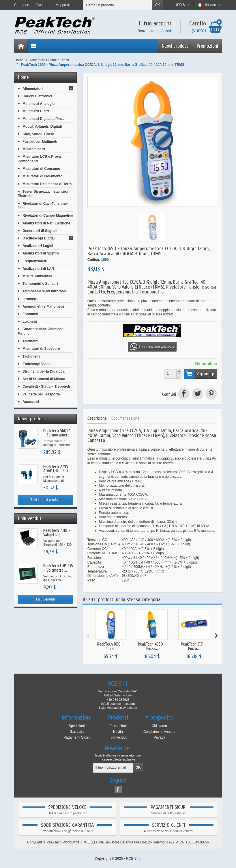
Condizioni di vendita (159, 732)
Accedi (166, 31)
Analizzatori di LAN (38, 268)
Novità (118, 732)
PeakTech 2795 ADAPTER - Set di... (56, 471)
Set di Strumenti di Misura (44, 379)
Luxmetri (30, 321)
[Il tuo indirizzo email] (113, 768)
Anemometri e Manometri (43, 306)
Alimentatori (33, 88)
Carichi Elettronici (37, 96)
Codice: (94, 260)
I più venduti (45, 599)
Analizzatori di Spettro (41, 253)
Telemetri (30, 341)
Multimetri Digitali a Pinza (43, 119)
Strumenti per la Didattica (43, 371)
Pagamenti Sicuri (77, 737)
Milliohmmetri (34, 149)
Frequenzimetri (35, 261)
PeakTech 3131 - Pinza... (194, 646)
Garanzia (77, 732)
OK (157, 5)
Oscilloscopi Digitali (39, 238)
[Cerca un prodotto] (117, 5)
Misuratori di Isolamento (43, 176)
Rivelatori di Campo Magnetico (48, 215)
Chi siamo (159, 726)
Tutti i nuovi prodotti (45, 500)
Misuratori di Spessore (41, 349)
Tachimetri (31, 356)
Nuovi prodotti (176, 46)
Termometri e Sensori (40, 284)
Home (23, 77)
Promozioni (207, 46)
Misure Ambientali (37, 276)
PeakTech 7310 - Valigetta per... (57, 533)
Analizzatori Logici (38, 246)
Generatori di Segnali (40, 231)
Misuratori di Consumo (41, 169)
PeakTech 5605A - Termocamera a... (57, 435)
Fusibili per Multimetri (41, 142)
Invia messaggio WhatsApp (152, 347)
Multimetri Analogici (39, 104)
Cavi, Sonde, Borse (38, 134)
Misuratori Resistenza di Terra (47, 184)
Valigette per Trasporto (41, 394)
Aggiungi (199, 374)
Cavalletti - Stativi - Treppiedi (46, 386)
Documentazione (125, 418)
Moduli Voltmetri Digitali (42, 126)
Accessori (31, 402)
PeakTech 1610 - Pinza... (110, 646)
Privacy (159, 737)
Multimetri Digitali (37, 111)
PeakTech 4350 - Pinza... (152, 646)
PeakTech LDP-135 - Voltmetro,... (58, 568)
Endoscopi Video (36, 364)
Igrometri (30, 299)
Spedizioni (77, 726)
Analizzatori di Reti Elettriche (46, 223)
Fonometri (31, 314)
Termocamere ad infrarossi (45, 291)
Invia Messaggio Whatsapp (118, 708)
